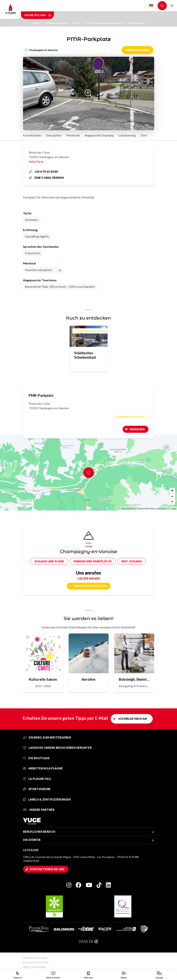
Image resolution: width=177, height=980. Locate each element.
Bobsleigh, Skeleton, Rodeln (134, 679)
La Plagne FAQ (37, 779)
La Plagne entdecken (58, 23)
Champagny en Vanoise (91, 331)
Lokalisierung (127, 135)
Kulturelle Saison (43, 679)
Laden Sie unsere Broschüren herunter (57, 748)
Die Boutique (36, 758)
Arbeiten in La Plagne (43, 768)
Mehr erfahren (137, 50)
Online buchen (37, 15)
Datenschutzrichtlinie (36, 962)
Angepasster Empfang (99, 135)
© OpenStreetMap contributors (152, 509)
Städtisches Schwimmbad (85, 355)
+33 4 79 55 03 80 (43, 172)
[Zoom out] (172, 496)
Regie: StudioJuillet (35, 967)
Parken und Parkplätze (93, 561)
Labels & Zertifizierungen (47, 799)
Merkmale (73, 135)
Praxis (78, 23)
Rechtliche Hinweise (35, 958)
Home (38, 23)
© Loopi (172, 509)
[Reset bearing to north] (172, 502)
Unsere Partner (39, 810)
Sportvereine (37, 789)
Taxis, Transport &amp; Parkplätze (106, 23)
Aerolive (88, 679)
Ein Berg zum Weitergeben (47, 737)
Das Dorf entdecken (90, 586)
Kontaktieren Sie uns (47, 869)
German (151, 6)
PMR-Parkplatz (136, 23)
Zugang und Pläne (49, 561)
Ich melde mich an (133, 719)
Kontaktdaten (32, 135)
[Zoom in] (172, 491)
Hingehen (137, 429)
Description (54, 135)
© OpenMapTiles (127, 509)
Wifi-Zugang (132, 561)
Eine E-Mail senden (46, 178)
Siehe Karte (36, 161)
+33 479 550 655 (89, 578)
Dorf (144, 135)
